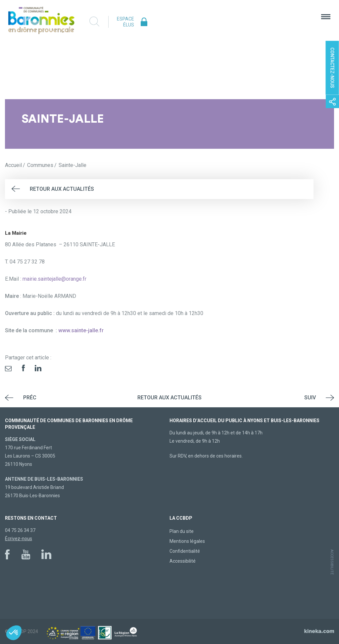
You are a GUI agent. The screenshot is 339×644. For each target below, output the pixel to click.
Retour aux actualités (62, 189)
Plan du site (182, 531)
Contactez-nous (332, 68)
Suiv (310, 398)
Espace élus (125, 22)
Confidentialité (185, 551)
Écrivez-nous (19, 539)
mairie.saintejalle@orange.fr (54, 279)
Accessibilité (183, 561)
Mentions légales (187, 541)
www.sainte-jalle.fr (80, 330)
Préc (30, 398)
